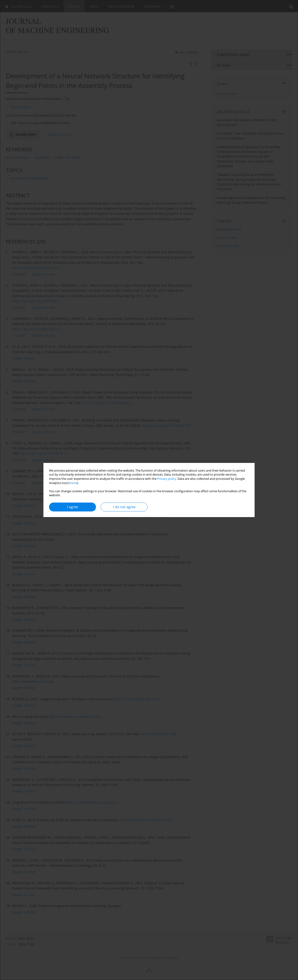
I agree (73, 507)
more (73, 483)
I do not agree (124, 507)
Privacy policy (167, 479)
